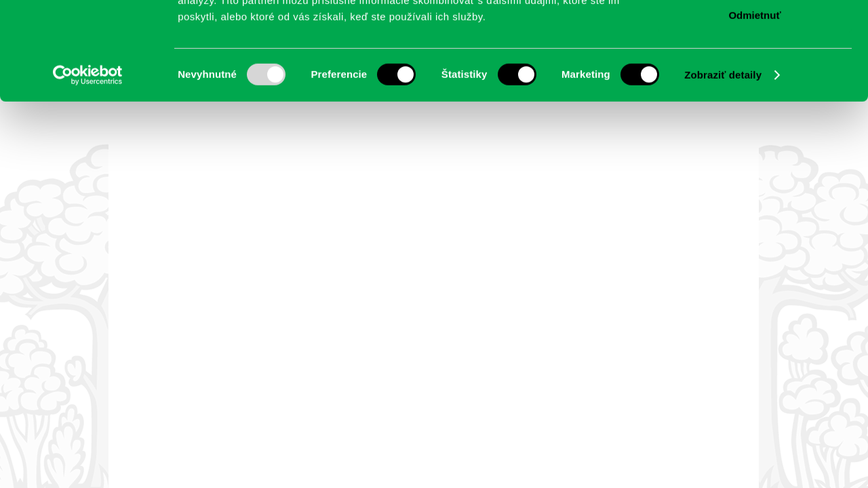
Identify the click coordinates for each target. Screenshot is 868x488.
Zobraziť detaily (723, 172)
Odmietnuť (754, 113)
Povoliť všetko (755, 34)
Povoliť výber (755, 74)
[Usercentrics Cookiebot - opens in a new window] (88, 173)
